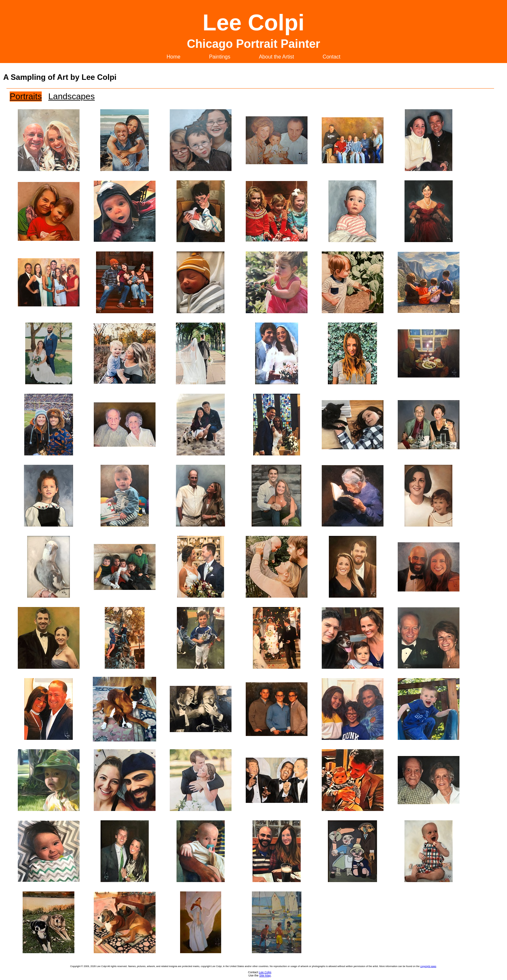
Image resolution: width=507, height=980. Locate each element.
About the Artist (277, 57)
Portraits (26, 96)
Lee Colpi (265, 972)
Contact (332, 57)
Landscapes (71, 96)
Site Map (265, 975)
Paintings (220, 57)
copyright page (428, 966)
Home (173, 57)
